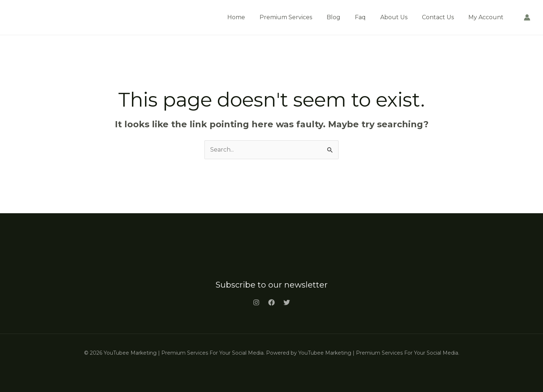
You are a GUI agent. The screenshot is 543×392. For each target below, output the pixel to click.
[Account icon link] (527, 17)
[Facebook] (271, 302)
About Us (394, 17)
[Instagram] (256, 302)
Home (236, 17)
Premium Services (286, 17)
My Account (486, 17)
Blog (333, 17)
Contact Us (438, 17)
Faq (360, 17)
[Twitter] (287, 302)
